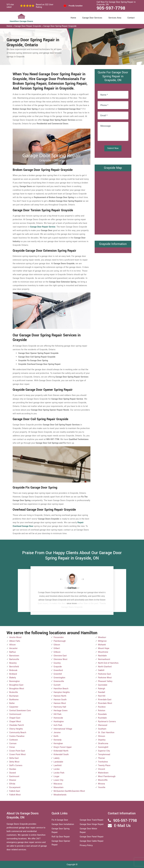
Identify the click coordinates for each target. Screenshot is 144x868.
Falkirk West (15, 795)
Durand (13, 773)
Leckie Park (59, 773)
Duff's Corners (16, 765)
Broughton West (17, 689)
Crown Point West (18, 754)
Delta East (14, 758)
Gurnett (57, 685)
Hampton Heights (62, 692)
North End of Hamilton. (108, 663)
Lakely (57, 758)
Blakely (13, 678)
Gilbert (57, 648)
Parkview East (104, 674)
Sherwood (103, 725)
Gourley (57, 663)
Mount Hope (104, 648)
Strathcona (103, 744)
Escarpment (15, 787)
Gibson (57, 645)
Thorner (102, 758)
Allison (12, 645)
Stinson (102, 736)
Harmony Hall (60, 707)
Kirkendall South (61, 754)
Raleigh (102, 689)
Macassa (58, 784)
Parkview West (105, 678)
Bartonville (14, 659)
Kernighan (58, 744)
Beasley (13, 663)
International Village (63, 729)
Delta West (14, 762)
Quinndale (103, 685)
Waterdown (103, 773)
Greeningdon (59, 678)
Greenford (58, 670)
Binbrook (13, 670)
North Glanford (105, 667)
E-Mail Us (122, 826)
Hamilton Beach (61, 689)
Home (73, 18)
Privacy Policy (86, 845)
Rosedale (102, 714)
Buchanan (14, 696)
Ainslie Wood (15, 637)
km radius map (113, 202)
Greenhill (58, 674)
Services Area (115, 18)
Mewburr (102, 637)
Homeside (58, 718)
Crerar (12, 747)
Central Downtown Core (20, 711)
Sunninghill (103, 747)
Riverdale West (105, 703)
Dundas (13, 769)
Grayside (58, 667)
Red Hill (102, 696)
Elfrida (12, 784)
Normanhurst (104, 659)
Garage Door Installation (63, 824)
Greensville (59, 681)
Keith (56, 736)
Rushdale (102, 718)
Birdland (13, 674)
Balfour (13, 652)
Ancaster (13, 648)
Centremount (15, 714)
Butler (12, 703)
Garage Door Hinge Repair (92, 824)
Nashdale (102, 656)
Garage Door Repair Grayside (28, 26)
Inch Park (58, 725)
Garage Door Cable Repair (92, 841)
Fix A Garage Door (60, 820)
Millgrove (102, 641)
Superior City (104, 751)
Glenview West (60, 659)
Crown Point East (17, 751)
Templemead (104, 754)
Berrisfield (14, 667)
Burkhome (14, 700)
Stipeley (102, 740)
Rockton (102, 707)
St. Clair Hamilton (106, 733)
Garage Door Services (92, 18)
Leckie (57, 769)
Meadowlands (60, 795)
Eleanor (13, 780)
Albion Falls (15, 641)
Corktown (14, 740)
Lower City (58, 780)
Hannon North (60, 696)
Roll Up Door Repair (61, 837)
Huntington (59, 722)
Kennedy (58, 740)
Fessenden (59, 637)
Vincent (102, 769)
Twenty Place (104, 765)
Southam (102, 729)
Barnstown (14, 656)
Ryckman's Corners (107, 722)
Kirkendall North (61, 751)
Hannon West (60, 703)
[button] (64, 579)
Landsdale (58, 762)
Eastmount (14, 776)
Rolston (102, 711)
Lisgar (56, 776)
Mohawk (102, 645)
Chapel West (15, 722)
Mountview (103, 652)
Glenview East (60, 656)
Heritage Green (61, 711)
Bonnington (14, 681)
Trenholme (103, 762)
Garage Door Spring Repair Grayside (60, 26)
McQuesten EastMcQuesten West (69, 791)
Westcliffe (103, 780)
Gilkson (57, 652)
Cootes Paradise (17, 736)
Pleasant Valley (105, 681)
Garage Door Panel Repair (92, 837)
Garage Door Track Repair (92, 820)
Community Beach (18, 733)
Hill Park (57, 714)
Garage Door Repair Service (43, 227)
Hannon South (60, 700)
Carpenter (14, 707)
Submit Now (113, 148)
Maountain (58, 787)
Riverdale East (105, 700)
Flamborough (60, 641)
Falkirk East (15, 791)
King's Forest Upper (63, 747)
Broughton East (16, 685)
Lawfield (58, 765)
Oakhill (101, 670)
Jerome (57, 733)
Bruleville (14, 692)
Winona (101, 784)
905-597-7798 (111, 8)
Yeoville (102, 787)
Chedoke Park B (16, 725)
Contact (131, 18)
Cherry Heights (16, 729)
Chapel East (15, 718)
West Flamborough (107, 776)
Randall (102, 692)
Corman (13, 744)
